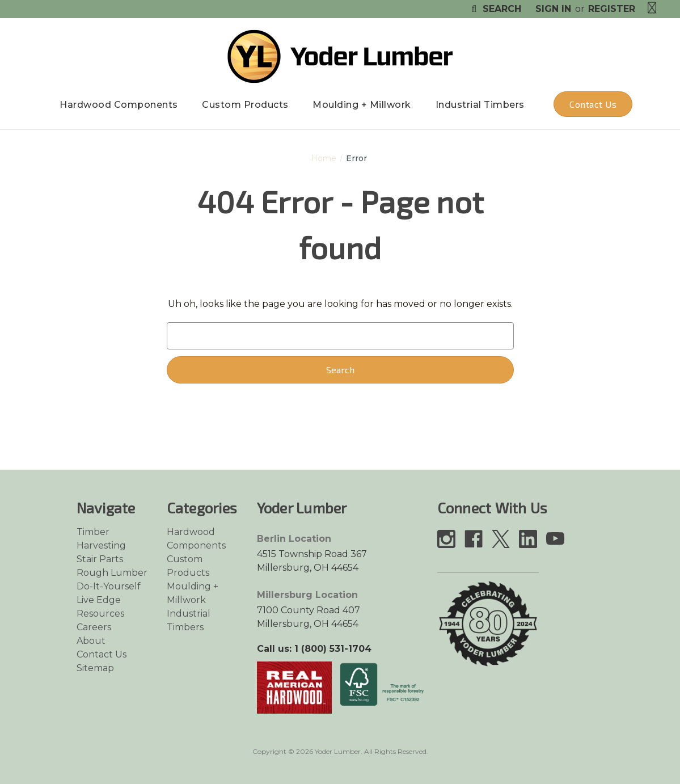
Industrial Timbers (480, 105)
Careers (94, 627)
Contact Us (593, 104)
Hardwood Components (119, 105)
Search (495, 9)
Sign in (553, 9)
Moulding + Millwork (362, 105)
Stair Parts (100, 559)
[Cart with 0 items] (652, 8)
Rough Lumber (112, 573)
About (91, 641)
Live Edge (99, 600)
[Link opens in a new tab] (294, 687)
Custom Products (245, 105)
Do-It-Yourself (109, 586)
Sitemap (95, 668)
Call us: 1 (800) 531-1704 (314, 649)
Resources (100, 614)
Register (612, 9)
